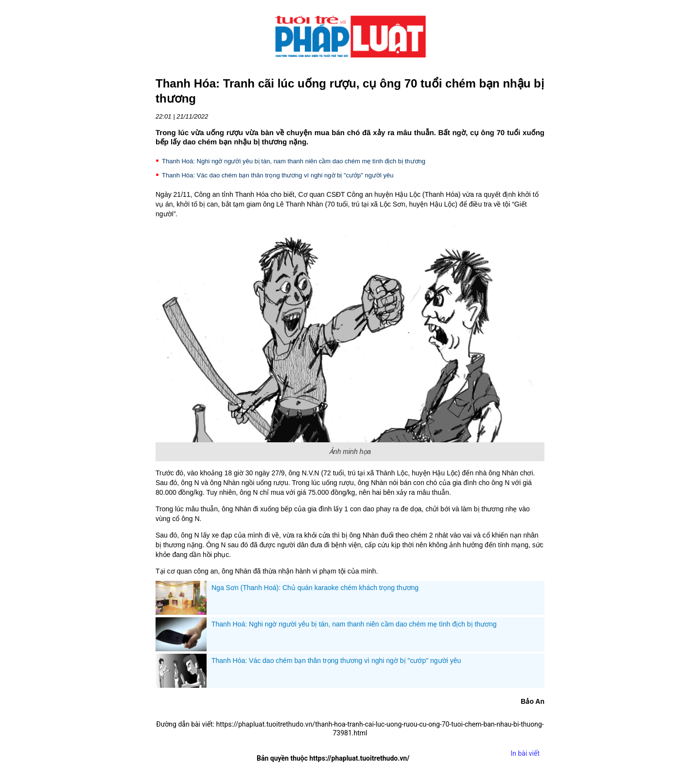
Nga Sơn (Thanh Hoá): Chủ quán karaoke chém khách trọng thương (315, 588)
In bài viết (525, 753)
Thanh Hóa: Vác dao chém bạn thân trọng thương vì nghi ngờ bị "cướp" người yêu (278, 175)
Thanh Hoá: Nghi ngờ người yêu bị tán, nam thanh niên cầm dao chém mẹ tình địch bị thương (294, 161)
